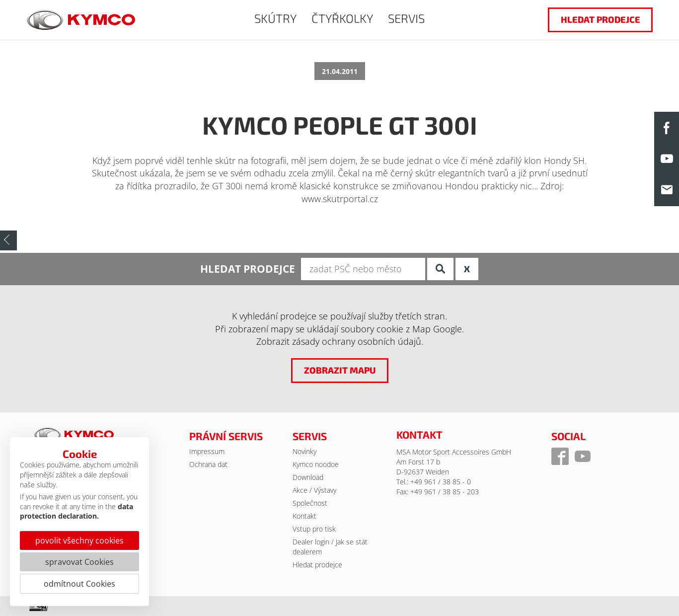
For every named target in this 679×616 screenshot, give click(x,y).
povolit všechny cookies (79, 540)
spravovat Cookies (79, 562)
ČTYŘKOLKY (342, 18)
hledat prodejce (600, 19)
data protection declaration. (76, 511)
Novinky (304, 451)
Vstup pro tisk (314, 529)
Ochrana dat (208, 464)
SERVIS (406, 18)
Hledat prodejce (317, 565)
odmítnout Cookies (79, 584)
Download (308, 477)
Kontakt (304, 516)
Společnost (310, 503)
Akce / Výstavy (314, 490)
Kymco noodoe (316, 464)
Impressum (207, 451)
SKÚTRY (275, 18)
